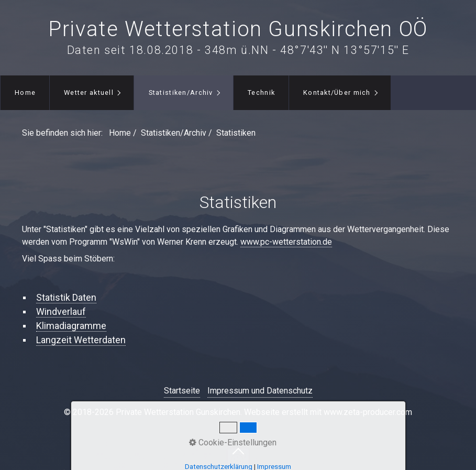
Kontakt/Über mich (337, 92)
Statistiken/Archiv (181, 92)
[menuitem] (25, 93)
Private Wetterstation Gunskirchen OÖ (238, 29)
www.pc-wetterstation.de (286, 242)
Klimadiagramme (71, 326)
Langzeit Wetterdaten (81, 340)
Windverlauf (61, 311)
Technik (261, 92)
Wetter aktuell (89, 92)
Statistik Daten (66, 297)
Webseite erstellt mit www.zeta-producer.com (328, 412)
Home (25, 92)
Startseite (182, 391)
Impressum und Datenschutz (260, 391)
